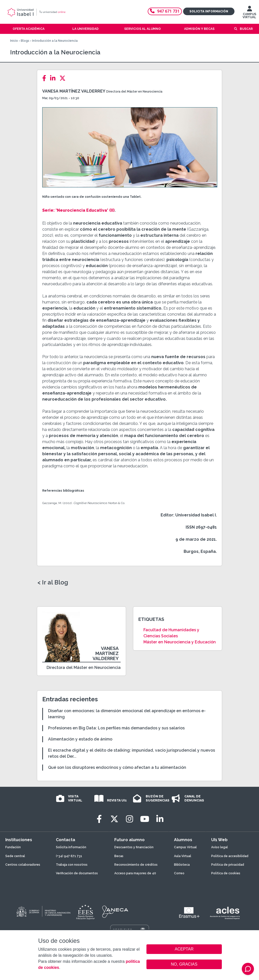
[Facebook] (46, 78)
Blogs (25, 41)
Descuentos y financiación (134, 847)
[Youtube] (145, 819)
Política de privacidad (228, 865)
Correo (179, 873)
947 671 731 (165, 11)
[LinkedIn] (54, 78)
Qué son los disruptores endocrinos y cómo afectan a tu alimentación (117, 767)
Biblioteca (182, 865)
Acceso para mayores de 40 (135, 873)
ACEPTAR (184, 949)
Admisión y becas (199, 29)
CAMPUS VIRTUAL (249, 13)
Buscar (246, 29)
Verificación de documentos (77, 873)
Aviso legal (220, 847)
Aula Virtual (183, 856)
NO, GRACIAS (184, 964)
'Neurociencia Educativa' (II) (85, 210)
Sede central (15, 856)
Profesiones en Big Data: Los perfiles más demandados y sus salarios (116, 728)
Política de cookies (226, 873)
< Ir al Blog (53, 582)
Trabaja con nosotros (72, 865)
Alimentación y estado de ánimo (80, 739)
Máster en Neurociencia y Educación (180, 642)
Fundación (13, 847)
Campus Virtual (185, 847)
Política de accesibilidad (230, 856)
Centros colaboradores (23, 865)
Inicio (14, 41)
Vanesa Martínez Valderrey (74, 91)
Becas (119, 856)
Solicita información (209, 11)
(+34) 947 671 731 (69, 856)
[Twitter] (64, 78)
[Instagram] (129, 819)
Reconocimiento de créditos (136, 865)
